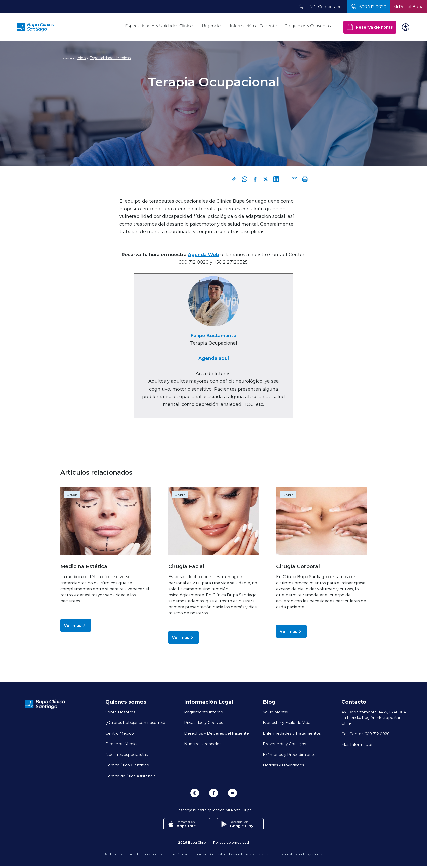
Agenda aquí (214, 358)
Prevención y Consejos (284, 744)
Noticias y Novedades (283, 765)
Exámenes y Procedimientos (290, 754)
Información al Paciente (253, 26)
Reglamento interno (204, 712)
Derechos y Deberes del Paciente (217, 733)
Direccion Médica (122, 744)
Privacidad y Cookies (203, 722)
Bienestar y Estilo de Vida (287, 722)
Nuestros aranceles (203, 744)
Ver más (76, 625)
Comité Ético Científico (127, 765)
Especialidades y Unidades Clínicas (160, 26)
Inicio (81, 58)
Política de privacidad (231, 842)
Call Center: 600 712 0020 (366, 734)
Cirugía (72, 495)
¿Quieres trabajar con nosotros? (135, 722)
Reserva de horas (370, 27)
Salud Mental (275, 712)
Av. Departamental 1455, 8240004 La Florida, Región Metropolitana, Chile (374, 717)
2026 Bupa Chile (192, 842)
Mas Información (358, 744)
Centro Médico (120, 733)
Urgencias (212, 26)
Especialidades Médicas (110, 58)
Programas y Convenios (308, 26)
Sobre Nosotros (120, 712)
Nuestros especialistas (126, 754)
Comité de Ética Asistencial (131, 776)
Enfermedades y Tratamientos (292, 733)
